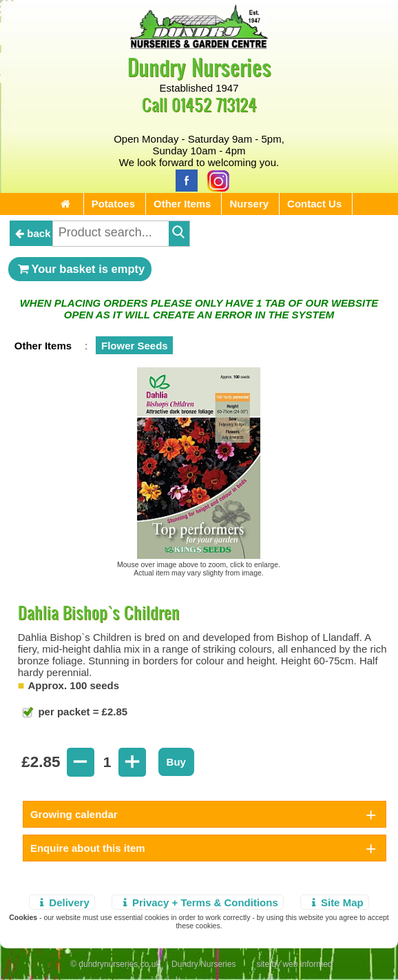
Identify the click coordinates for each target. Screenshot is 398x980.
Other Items (182, 204)
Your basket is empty (80, 269)
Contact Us (314, 204)
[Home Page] (199, 45)
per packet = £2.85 (81, 712)
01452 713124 (214, 104)
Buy (176, 762)
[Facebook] (183, 180)
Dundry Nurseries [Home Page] (199, 67)
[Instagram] (215, 180)
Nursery (249, 204)
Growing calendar (74, 814)
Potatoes (113, 204)
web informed (307, 964)
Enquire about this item (88, 848)
